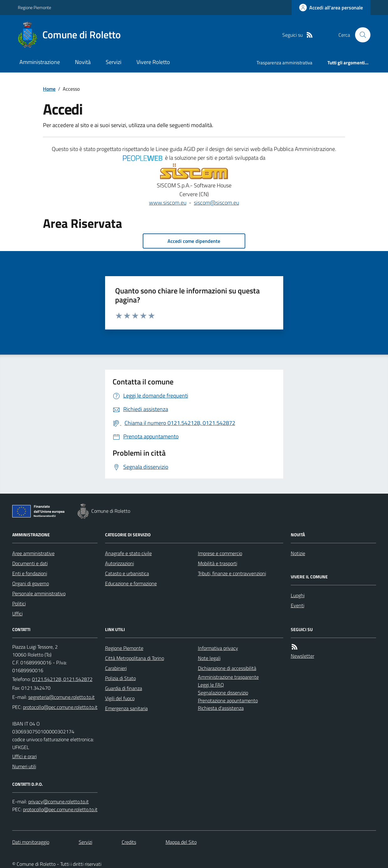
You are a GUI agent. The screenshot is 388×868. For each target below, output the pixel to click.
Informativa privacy (218, 648)
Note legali (209, 658)
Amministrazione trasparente (228, 677)
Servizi (114, 62)
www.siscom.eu (168, 203)
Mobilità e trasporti (218, 563)
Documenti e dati (30, 563)
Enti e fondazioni (30, 573)
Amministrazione (40, 62)
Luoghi (298, 595)
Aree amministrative (33, 553)
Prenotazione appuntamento (228, 700)
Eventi (298, 605)
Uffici (17, 613)
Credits (129, 842)
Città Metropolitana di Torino (135, 658)
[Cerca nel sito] (360, 35)
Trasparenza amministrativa (284, 63)
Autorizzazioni (120, 563)
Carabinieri (116, 668)
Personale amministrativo (39, 593)
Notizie (298, 553)
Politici (19, 603)
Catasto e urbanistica (127, 573)
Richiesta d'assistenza (221, 708)
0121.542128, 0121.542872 (62, 679)
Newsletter (303, 656)
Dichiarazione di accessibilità (227, 668)
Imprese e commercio (220, 553)
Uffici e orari (24, 756)
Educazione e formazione (131, 583)
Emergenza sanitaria (126, 708)
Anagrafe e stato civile (128, 553)
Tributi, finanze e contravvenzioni (232, 573)
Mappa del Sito (181, 842)
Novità (83, 62)
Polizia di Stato (120, 678)
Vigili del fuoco (120, 698)
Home (49, 89)
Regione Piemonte (35, 7)
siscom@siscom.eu (216, 203)
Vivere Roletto (153, 62)
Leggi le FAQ (211, 685)
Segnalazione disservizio (223, 693)
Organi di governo (31, 583)
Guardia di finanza (124, 688)
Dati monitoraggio (31, 842)
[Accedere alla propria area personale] (331, 8)
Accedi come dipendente (194, 241)
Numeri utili (24, 766)
